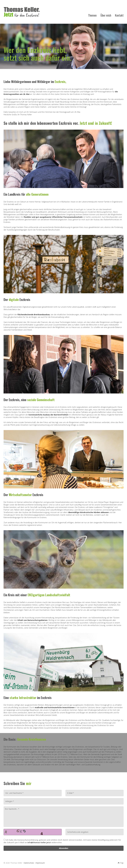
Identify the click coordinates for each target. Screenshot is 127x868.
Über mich (106, 15)
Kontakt (119, 15)
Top (121, 863)
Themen (92, 15)
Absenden (64, 848)
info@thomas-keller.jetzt (39, 842)
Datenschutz (29, 863)
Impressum (40, 863)
